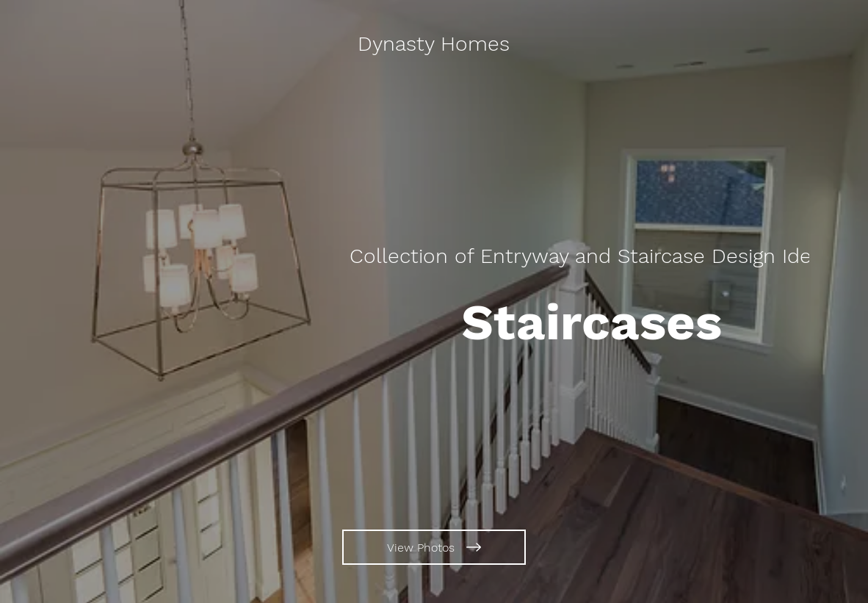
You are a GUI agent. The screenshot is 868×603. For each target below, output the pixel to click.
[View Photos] (434, 547)
